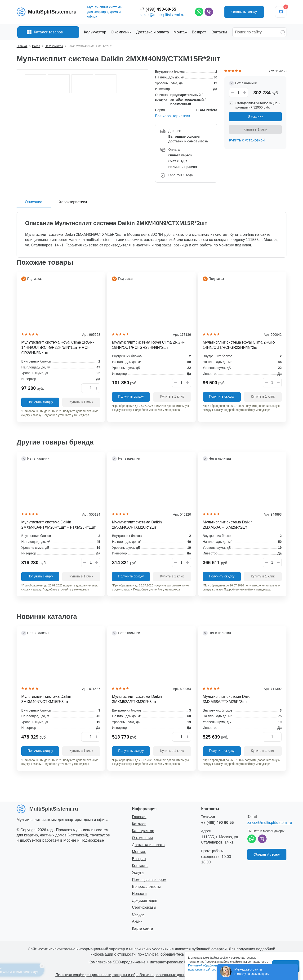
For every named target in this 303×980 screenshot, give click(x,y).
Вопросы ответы (146, 887)
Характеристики (73, 202)
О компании (143, 838)
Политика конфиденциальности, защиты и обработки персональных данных (123, 975)
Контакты (140, 866)
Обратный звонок (267, 854)
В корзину (255, 116)
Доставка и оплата (148, 845)
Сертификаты (144, 907)
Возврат (139, 859)
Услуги (138, 873)
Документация (145, 901)
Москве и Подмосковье (84, 840)
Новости (139, 894)
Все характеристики (173, 116)
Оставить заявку (244, 12)
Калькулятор (143, 831)
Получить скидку (40, 402)
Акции (137, 921)
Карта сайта (143, 928)
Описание (34, 202)
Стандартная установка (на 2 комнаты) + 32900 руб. (258, 105)
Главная (139, 817)
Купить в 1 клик (255, 129)
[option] (82, 70)
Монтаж (139, 852)
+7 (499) (158, 9)
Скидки (138, 914)
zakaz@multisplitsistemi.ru (162, 15)
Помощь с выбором (149, 880)
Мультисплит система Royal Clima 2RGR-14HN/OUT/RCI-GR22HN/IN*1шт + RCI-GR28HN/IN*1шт (58, 348)
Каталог (139, 824)
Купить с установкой (247, 140)
